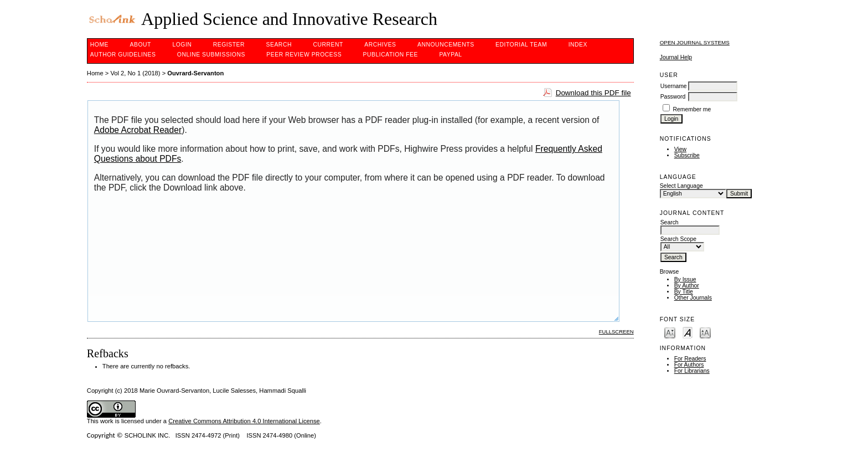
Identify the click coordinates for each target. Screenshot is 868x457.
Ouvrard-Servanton (195, 73)
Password (673, 97)
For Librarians (692, 371)
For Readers (690, 359)
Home (99, 45)
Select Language (681, 186)
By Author (687, 286)
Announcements (446, 45)
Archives (380, 45)
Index (578, 45)
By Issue (685, 279)
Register (229, 45)
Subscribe (687, 155)
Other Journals (693, 298)
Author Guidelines (123, 55)
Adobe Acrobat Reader (138, 130)
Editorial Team (521, 45)
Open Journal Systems (695, 42)
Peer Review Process (304, 55)
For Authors (689, 365)
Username (674, 86)
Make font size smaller (670, 332)
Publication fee (391, 55)
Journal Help (676, 57)
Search (279, 45)
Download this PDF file (593, 93)
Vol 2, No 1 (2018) (135, 73)
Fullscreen (616, 332)
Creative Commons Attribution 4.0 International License (244, 421)
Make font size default (688, 332)
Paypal (450, 55)
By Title (684, 292)
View (680, 149)
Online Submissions (211, 55)
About (141, 45)
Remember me (692, 109)
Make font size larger (705, 332)
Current (328, 45)
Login (182, 45)
